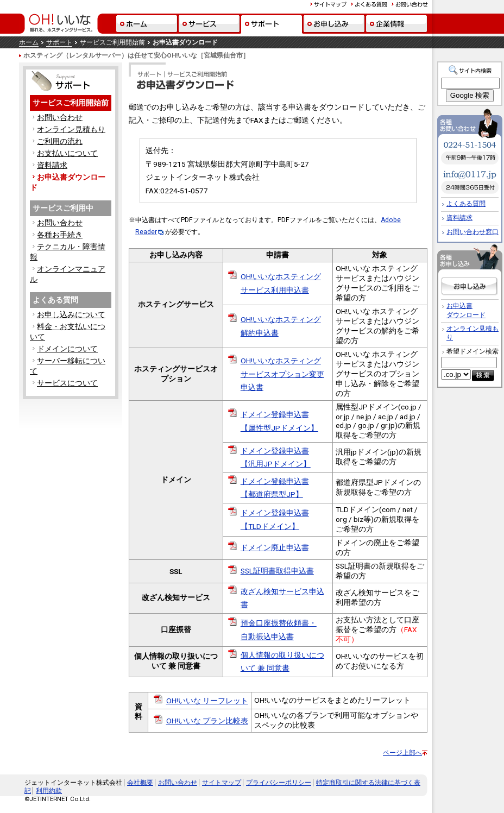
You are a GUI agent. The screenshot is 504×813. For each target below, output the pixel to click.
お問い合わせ (60, 117)
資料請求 (52, 165)
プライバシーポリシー (279, 783)
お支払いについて (67, 153)
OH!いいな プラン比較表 (207, 721)
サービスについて (67, 383)
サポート (59, 42)
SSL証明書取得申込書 (277, 571)
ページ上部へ (402, 753)
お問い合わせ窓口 (472, 232)
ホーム (29, 42)
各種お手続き (60, 235)
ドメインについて (67, 349)
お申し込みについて (71, 314)
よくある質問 (55, 300)
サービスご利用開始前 (71, 103)
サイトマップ (222, 783)
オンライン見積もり (71, 129)
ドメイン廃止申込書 (275, 547)
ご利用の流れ (60, 141)
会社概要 (140, 783)
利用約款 (49, 791)
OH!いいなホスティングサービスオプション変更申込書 (282, 374)
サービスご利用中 (63, 208)
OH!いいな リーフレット (207, 701)
